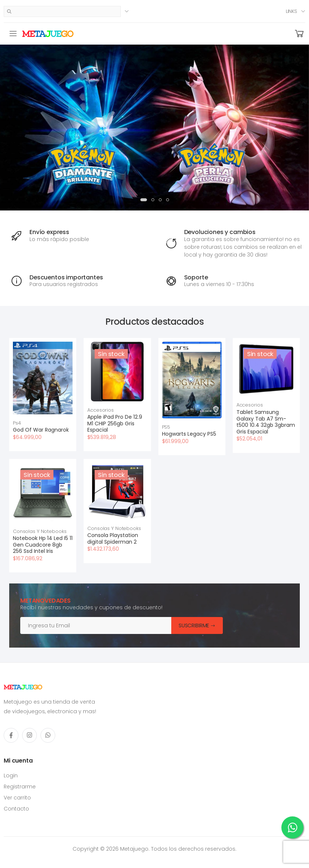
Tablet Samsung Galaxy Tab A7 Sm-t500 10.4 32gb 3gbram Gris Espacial (266, 422)
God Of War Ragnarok (41, 430)
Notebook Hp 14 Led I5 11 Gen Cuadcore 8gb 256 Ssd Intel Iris (43, 545)
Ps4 (17, 423)
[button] (299, 34)
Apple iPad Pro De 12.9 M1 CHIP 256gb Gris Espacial (115, 423)
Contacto (16, 809)
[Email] (96, 625)
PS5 (166, 427)
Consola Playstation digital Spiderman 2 (113, 538)
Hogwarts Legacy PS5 (189, 434)
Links (292, 11)
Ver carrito (17, 798)
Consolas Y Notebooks (40, 531)
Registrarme (20, 787)
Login (11, 775)
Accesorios (101, 410)
